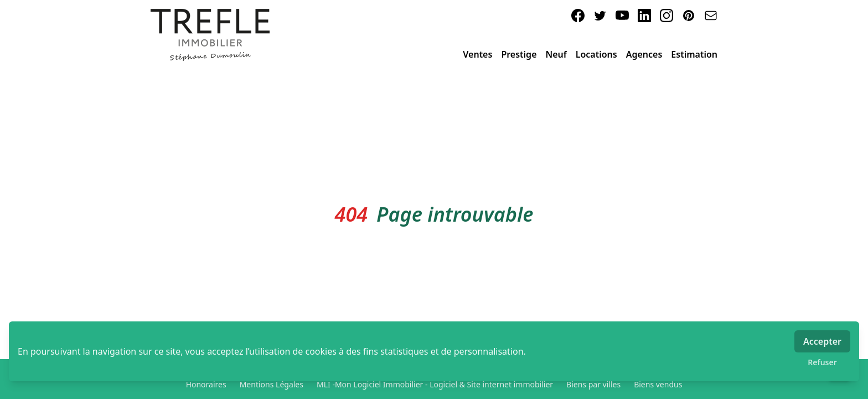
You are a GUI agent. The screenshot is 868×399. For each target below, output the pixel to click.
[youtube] (622, 16)
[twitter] (600, 16)
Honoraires (206, 384)
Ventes (477, 54)
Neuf (556, 54)
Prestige (519, 54)
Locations (596, 54)
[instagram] (666, 16)
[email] (711, 16)
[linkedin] (644, 16)
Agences (644, 54)
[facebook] (578, 16)
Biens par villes (593, 384)
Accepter (822, 341)
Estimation (694, 54)
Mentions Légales (272, 384)
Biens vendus (658, 384)
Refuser (822, 362)
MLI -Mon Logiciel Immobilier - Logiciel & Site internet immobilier (435, 384)
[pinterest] (689, 16)
